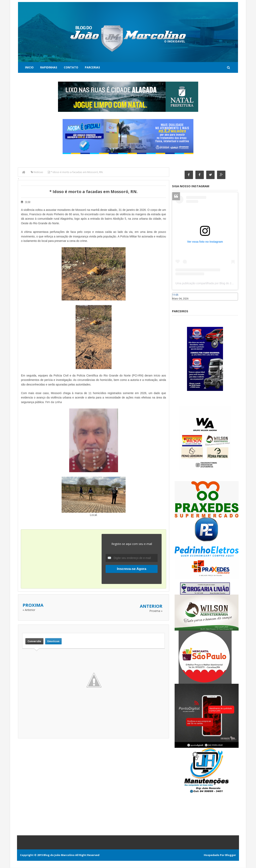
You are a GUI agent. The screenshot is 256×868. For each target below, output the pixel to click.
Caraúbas (178, 302)
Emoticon (53, 641)
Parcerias (92, 67)
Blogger (231, 855)
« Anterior (29, 610)
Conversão (34, 641)
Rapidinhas (49, 67)
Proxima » (156, 611)
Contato (71, 67)
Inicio (29, 67)
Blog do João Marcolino (59, 855)
